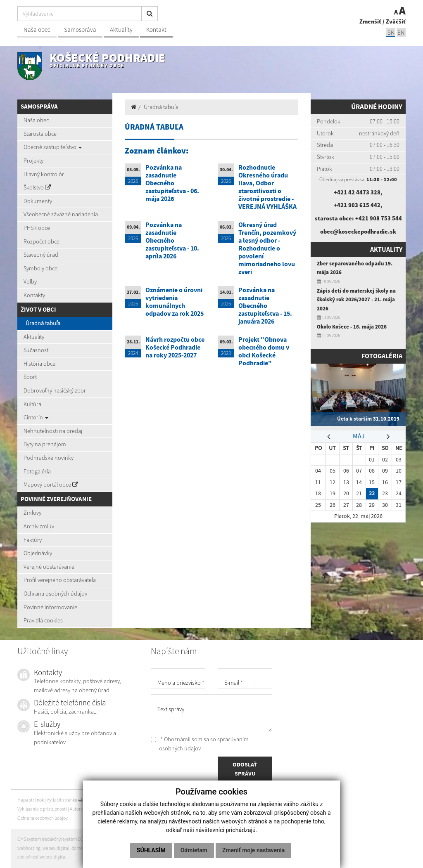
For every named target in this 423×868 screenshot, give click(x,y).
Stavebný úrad (41, 255)
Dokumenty (38, 201)
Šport (30, 377)
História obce (39, 364)
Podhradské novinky (49, 458)
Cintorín (36, 417)
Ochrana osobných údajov (55, 594)
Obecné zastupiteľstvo (53, 147)
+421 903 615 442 (357, 205)
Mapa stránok (31, 800)
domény (79, 848)
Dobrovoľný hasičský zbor (55, 390)
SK (391, 32)
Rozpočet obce (42, 241)
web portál (113, 839)
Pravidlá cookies (43, 620)
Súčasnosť (36, 350)
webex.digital (56, 848)
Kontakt (156, 30)
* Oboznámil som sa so (200, 744)
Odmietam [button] (232, 833)
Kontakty (34, 295)
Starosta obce (40, 134)
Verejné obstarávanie (49, 567)
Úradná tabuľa (43, 323)
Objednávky (38, 553)
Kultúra (32, 404)
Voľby (30, 281)
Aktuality (121, 30)
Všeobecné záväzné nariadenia (61, 214)
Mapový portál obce (51, 485)
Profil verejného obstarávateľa (60, 580)
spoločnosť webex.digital (42, 857)
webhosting (29, 848)
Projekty (33, 161)
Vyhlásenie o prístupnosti (42, 809)
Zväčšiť (396, 21)
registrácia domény (108, 848)
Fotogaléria (37, 471)
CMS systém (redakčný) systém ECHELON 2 (59, 839)
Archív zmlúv (39, 526)
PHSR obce (37, 228)
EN (401, 32)
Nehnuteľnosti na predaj (53, 431)
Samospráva (80, 30)
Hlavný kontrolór (44, 174)
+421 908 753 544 (379, 218)
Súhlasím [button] (190, 833)
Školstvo (37, 187)
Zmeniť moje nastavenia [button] (210, 850)
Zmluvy (32, 513)
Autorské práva (84, 809)
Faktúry (33, 540)
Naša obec (37, 30)
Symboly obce (40, 268)
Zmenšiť (370, 21)
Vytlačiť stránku (65, 800)
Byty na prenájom (45, 444)
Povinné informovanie (50, 607)
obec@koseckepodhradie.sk (358, 232)
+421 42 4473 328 (357, 192)
